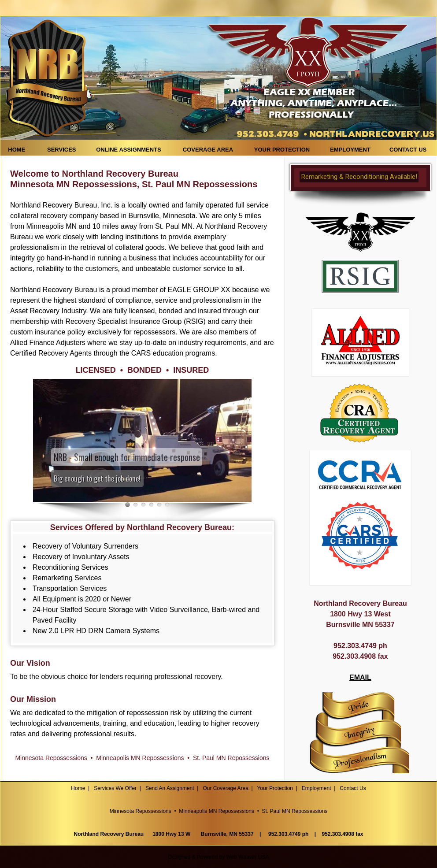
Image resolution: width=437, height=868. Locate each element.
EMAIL (360, 677)
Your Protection (275, 788)
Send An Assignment (170, 788)
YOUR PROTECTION (282, 150)
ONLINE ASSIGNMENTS (129, 150)
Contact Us (353, 788)
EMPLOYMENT (350, 150)
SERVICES (62, 150)
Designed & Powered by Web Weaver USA (218, 857)
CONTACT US (408, 150)
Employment (317, 788)
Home (78, 788)
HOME (19, 150)
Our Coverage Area (225, 788)
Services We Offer (115, 788)
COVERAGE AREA (208, 150)
